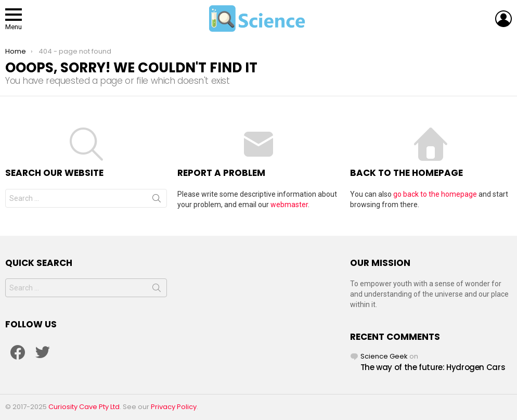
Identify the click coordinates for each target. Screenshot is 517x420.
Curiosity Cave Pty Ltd (84, 407)
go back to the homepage (435, 194)
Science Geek (384, 356)
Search (157, 200)
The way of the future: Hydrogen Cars (433, 367)
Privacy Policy (174, 407)
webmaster (289, 205)
